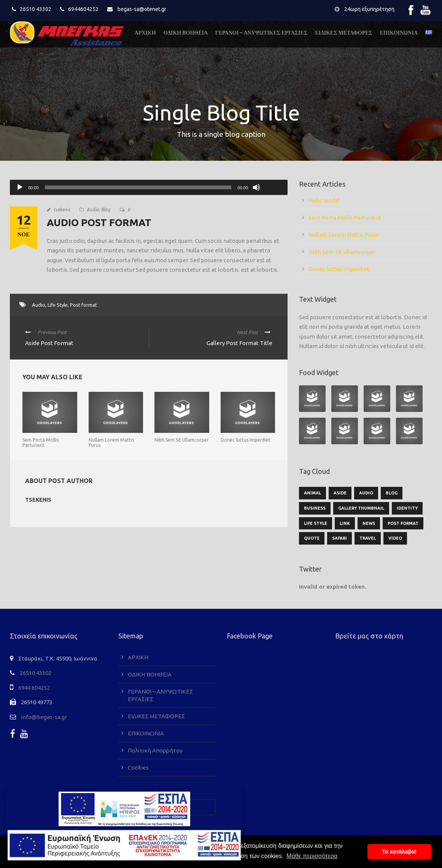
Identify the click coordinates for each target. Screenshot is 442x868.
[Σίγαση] (256, 187)
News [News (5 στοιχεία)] (369, 523)
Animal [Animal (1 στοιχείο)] (312, 493)
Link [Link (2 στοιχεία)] (345, 523)
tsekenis (62, 210)
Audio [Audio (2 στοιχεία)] (366, 493)
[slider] (138, 187)
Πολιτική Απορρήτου (155, 750)
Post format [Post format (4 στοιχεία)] (403, 523)
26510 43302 (36, 9)
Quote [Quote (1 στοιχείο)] (312, 538)
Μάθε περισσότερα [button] (312, 856)
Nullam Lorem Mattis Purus (344, 235)
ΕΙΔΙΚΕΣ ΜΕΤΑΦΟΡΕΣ (344, 33)
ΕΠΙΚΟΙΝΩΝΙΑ (399, 33)
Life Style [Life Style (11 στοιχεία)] (316, 523)
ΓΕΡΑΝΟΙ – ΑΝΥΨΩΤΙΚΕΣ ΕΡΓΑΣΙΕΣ (261, 33)
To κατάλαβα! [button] (399, 852)
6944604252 (83, 9)
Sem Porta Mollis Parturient (41, 443)
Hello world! (324, 200)
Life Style (58, 305)
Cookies (138, 767)
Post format (83, 305)
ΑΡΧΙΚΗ (145, 33)
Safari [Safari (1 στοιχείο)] (339, 538)
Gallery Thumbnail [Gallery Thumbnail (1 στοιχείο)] (361, 508)
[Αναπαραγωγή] (20, 187)
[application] (149, 187)
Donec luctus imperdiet (246, 440)
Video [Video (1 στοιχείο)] (395, 538)
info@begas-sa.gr (44, 717)
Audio (93, 210)
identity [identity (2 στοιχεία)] (407, 508)
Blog (106, 210)
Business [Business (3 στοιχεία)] (315, 508)
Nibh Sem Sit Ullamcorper (182, 440)
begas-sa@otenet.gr (142, 9)
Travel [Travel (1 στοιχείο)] (368, 538)
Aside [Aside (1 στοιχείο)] (340, 493)
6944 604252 (34, 688)
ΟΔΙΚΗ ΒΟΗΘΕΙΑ (186, 33)
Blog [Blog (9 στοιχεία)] (392, 493)
